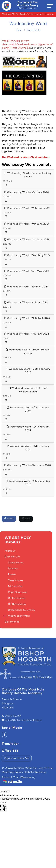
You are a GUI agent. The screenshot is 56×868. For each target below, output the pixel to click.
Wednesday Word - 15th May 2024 (27, 271)
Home (19, 30)
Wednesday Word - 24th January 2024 (28, 429)
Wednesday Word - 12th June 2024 (27, 240)
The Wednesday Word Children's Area (26, 157)
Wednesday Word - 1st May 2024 (26, 303)
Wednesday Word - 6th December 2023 (28, 483)
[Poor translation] (5, 808)
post (26, 519)
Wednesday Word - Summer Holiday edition (28, 175)
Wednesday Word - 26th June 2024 (27, 208)
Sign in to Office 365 (17, 758)
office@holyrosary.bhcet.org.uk (23, 729)
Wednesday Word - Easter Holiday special (28, 351)
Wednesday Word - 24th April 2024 (27, 318)
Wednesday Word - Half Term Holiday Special (28, 390)
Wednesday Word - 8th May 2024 (26, 287)
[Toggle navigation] (50, 6)
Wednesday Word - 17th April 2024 (27, 334)
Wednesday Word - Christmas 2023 (28, 465)
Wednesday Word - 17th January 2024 (28, 448)
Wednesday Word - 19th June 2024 (27, 224)
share (9, 519)
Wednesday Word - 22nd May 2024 (27, 255)
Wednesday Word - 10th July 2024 (27, 192)
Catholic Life (33, 30)
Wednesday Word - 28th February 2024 (28, 371)
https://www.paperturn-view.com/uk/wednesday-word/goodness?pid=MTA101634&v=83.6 (28, 45)
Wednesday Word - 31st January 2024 (28, 409)
